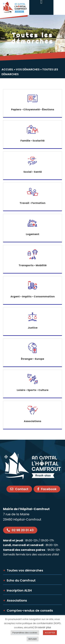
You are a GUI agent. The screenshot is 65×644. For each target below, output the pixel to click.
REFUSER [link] (33, 639)
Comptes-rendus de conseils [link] (28, 611)
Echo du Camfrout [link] (19, 580)
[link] (15, 9)
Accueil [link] (7, 69)
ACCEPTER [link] (50, 633)
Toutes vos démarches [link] (23, 570)
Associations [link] (15, 600)
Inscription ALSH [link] (17, 590)
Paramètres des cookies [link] (25, 633)
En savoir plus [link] (43, 627)
